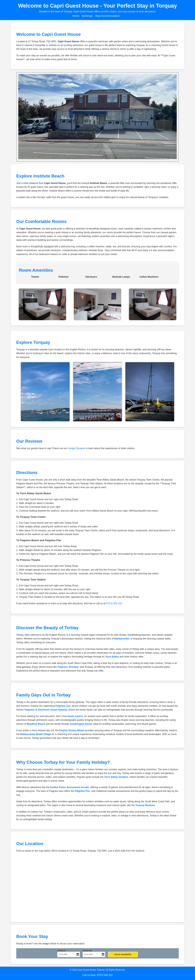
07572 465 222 (114, 603)
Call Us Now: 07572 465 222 (97, 975)
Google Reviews (76, 448)
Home (76, 16)
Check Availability (123, 954)
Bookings (87, 16)
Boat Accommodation (108, 16)
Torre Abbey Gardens (116, 777)
